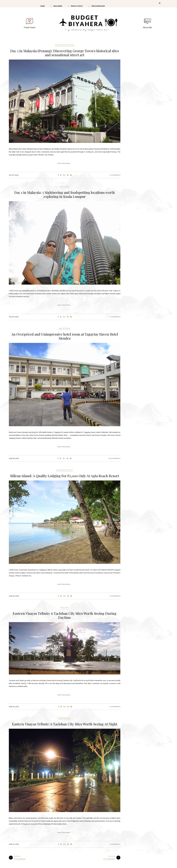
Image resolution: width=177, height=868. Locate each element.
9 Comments (115, 707)
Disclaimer (58, 6)
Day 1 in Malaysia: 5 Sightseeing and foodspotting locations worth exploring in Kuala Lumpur (65, 194)
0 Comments (115, 596)
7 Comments (115, 317)
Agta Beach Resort (65, 470)
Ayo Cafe (65, 607)
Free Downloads (98, 6)
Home (42, 6)
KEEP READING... (65, 163)
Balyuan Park (65, 718)
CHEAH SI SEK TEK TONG (65, 45)
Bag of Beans (65, 328)
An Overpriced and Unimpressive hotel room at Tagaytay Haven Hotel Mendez (65, 336)
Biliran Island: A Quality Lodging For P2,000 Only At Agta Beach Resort (65, 476)
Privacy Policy (77, 6)
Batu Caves (65, 187)
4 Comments (115, 175)
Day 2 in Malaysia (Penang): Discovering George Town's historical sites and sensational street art (65, 53)
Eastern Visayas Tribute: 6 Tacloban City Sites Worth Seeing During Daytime (65, 615)
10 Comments (114, 458)
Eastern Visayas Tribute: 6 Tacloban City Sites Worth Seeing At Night (65, 724)
